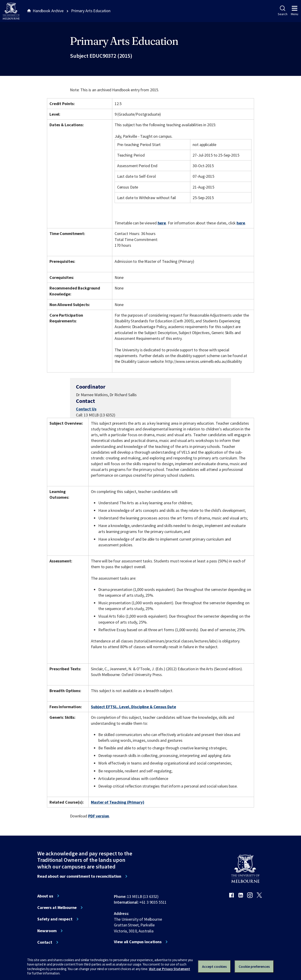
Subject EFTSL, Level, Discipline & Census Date (133, 707)
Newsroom (47, 931)
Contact (45, 942)
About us (45, 896)
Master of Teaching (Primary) (117, 802)
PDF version (99, 816)
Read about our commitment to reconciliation (79, 876)
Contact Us (86, 409)
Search (282, 11)
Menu (295, 11)
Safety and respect (55, 919)
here (162, 223)
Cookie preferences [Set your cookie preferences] (254, 966)
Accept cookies (214, 966)
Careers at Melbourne (57, 908)
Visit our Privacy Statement (169, 969)
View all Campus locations (138, 942)
